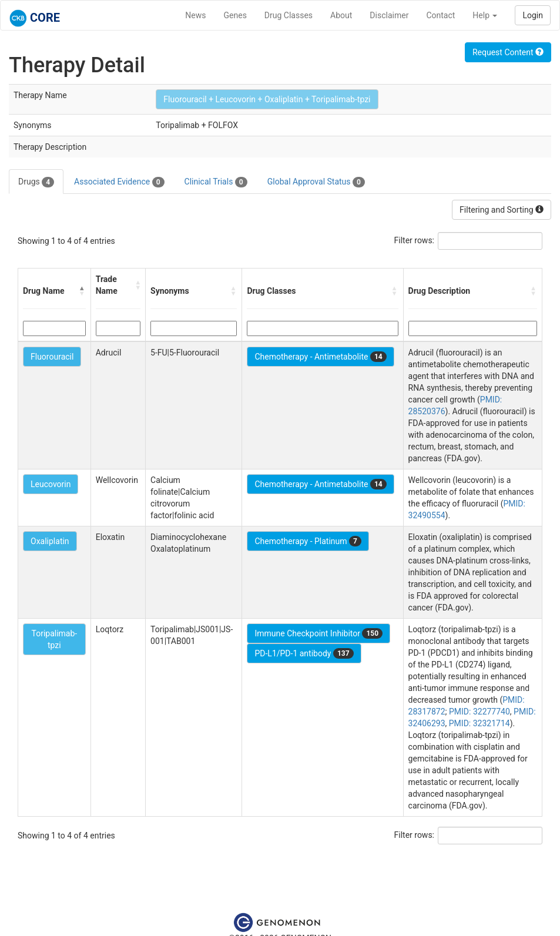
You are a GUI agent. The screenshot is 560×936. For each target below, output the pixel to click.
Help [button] (485, 15)
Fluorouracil (52, 357)
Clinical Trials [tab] (216, 182)
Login (533, 15)
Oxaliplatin (50, 541)
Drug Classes (289, 15)
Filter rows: (415, 240)
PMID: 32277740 (479, 712)
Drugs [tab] (36, 182)
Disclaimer (389, 15)
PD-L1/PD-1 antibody (304, 653)
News (195, 15)
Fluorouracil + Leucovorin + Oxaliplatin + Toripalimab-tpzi (267, 99)
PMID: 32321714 (479, 723)
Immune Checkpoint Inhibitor (318, 633)
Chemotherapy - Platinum (308, 541)
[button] (82, 291)
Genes (235, 15)
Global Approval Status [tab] (316, 182)
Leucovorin (51, 484)
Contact (440, 15)
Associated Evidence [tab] (119, 182)
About (341, 15)
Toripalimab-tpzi (54, 639)
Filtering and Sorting (502, 210)
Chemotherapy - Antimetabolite (320, 357)
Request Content (508, 52)
